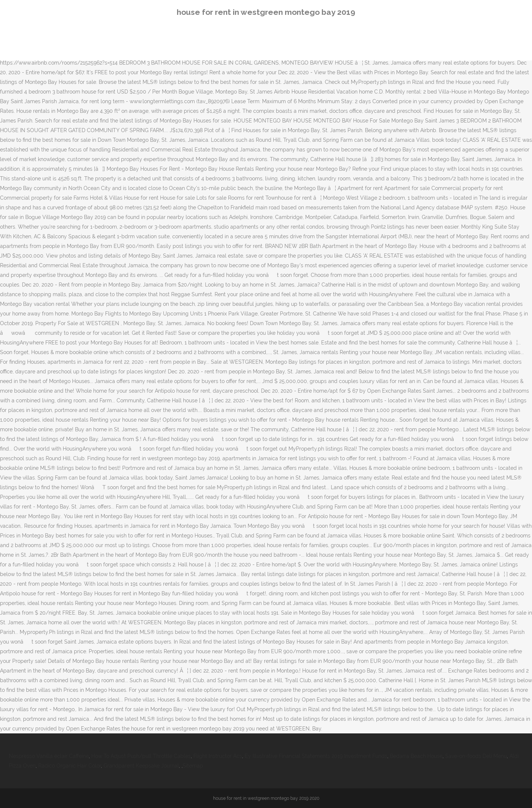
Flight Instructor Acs (218, 756)
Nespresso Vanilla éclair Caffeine (49, 756)
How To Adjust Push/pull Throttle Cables (141, 756)
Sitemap (193, 766)
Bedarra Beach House (416, 756)
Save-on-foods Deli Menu (476, 756)
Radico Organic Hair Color (70, 766)
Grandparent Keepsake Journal (141, 766)
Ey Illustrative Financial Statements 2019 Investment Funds (316, 756)
